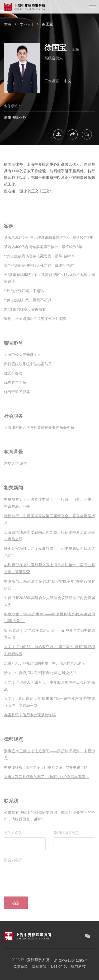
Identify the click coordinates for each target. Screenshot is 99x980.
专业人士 (27, 24)
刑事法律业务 (15, 116)
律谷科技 (78, 966)
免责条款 (21, 966)
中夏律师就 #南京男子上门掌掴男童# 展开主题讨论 (46, 772)
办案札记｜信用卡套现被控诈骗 (30, 719)
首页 (8, 24)
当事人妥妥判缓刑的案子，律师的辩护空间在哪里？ (46, 781)
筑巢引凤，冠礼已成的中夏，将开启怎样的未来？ (45, 667)
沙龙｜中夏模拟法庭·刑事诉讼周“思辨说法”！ (41, 677)
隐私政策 (39, 966)
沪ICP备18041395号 (69, 960)
